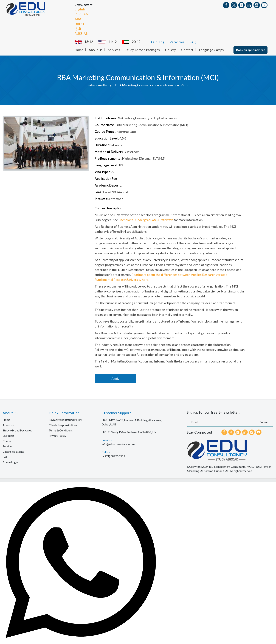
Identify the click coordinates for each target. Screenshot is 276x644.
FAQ (193, 42)
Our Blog (158, 42)
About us (8, 425)
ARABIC (81, 19)
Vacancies (177, 42)
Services (114, 50)
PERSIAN (81, 14)
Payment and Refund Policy (65, 420)
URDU (79, 24)
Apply (115, 378)
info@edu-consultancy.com (118, 444)
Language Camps (211, 50)
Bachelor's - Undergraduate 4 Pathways (146, 220)
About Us (96, 50)
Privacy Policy (57, 435)
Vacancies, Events (13, 451)
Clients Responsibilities (63, 425)
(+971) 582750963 (113, 456)
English (80, 9)
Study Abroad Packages (143, 50)
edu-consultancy (100, 85)
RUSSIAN (81, 34)
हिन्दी (78, 29)
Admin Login (10, 462)
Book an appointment (250, 50)
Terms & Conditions (61, 430)
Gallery (170, 50)
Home (79, 50)
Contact (187, 50)
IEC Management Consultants (227, 467)
